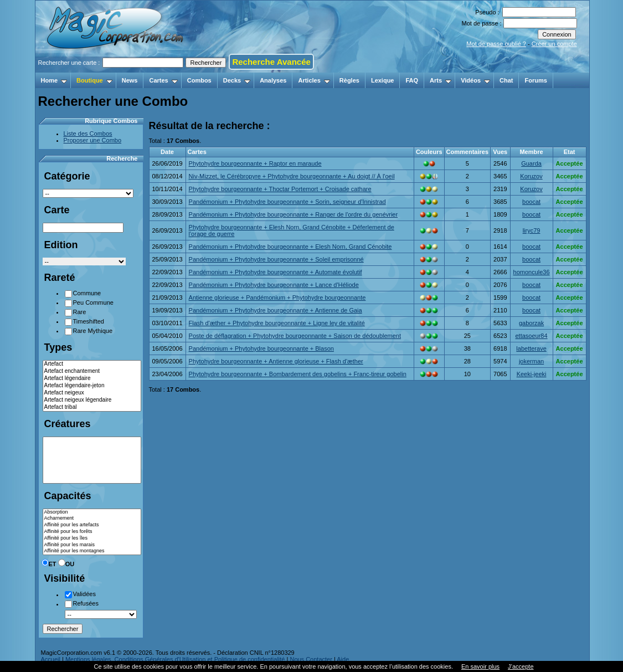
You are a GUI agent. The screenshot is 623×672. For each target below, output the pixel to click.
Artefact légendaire (92, 379)
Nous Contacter (311, 659)
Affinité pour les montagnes (92, 551)
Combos (199, 80)
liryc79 (532, 230)
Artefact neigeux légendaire (92, 400)
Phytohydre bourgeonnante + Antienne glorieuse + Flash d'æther (276, 361)
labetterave (531, 348)
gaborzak (531, 323)
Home (54, 80)
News (130, 80)
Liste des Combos (88, 134)
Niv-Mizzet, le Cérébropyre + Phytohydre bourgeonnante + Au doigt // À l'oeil (292, 176)
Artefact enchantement (92, 371)
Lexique (383, 80)
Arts (441, 80)
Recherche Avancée (271, 62)
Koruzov (531, 176)
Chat (506, 80)
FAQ (412, 80)
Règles (349, 80)
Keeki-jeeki (532, 374)
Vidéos (475, 80)
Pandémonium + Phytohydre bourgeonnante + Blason (261, 348)
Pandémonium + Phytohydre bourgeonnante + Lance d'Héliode (274, 285)
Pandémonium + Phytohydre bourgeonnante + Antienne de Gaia (276, 310)
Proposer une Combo (93, 140)
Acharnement (92, 519)
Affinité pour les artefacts (92, 525)
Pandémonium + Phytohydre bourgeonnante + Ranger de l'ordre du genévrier (294, 214)
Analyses (273, 80)
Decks (237, 80)
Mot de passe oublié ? (496, 44)
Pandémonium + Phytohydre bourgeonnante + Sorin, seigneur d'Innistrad (287, 202)
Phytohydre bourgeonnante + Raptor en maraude (255, 163)
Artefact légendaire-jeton (92, 386)
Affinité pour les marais (92, 545)
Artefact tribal (92, 407)
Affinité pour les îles (92, 538)
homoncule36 (532, 272)
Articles (314, 80)
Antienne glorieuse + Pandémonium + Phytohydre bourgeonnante (277, 297)
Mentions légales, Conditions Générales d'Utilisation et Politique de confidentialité (175, 659)
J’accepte (521, 666)
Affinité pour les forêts (92, 532)
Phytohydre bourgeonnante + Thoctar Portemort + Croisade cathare (280, 189)
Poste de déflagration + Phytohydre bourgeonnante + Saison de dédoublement (295, 336)
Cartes (163, 80)
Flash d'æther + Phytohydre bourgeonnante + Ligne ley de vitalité (277, 323)
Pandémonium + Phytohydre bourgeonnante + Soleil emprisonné (276, 259)
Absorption (92, 512)
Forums (536, 80)
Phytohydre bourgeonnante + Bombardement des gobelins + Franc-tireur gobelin (298, 374)
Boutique (94, 80)
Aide (343, 659)
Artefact (92, 364)
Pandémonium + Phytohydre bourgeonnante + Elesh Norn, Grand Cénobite (290, 247)
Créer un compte (554, 44)
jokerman (531, 361)
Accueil (51, 659)
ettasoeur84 (531, 336)
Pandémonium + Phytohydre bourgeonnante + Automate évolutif (276, 272)
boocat (531, 202)
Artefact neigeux (92, 393)
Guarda (531, 163)
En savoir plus (480, 666)
